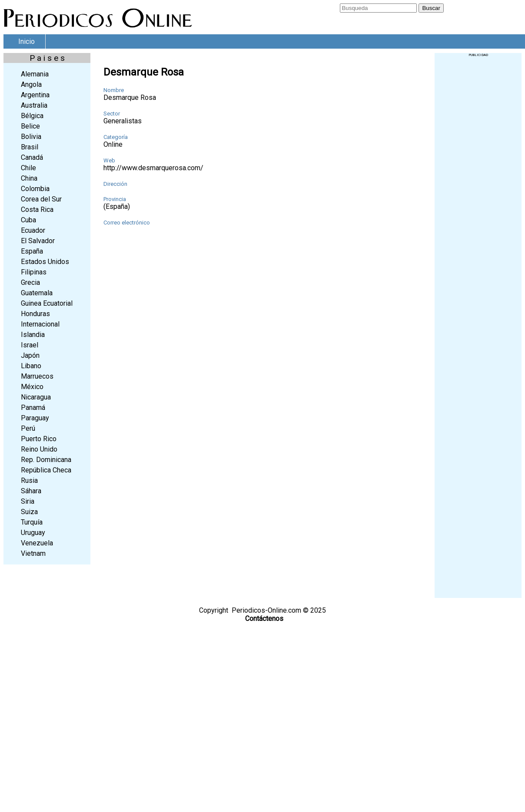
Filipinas (34, 272)
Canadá (32, 157)
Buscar (431, 8)
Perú (28, 428)
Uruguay (33, 533)
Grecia (30, 282)
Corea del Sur (41, 199)
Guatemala (37, 293)
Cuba (28, 220)
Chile (28, 168)
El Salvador (38, 241)
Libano (31, 366)
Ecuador (33, 230)
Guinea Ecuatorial (47, 303)
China (29, 178)
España (32, 251)
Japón (30, 355)
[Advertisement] (478, 187)
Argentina (35, 95)
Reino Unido (39, 449)
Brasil (30, 147)
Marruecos (37, 376)
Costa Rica (37, 210)
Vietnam (33, 553)
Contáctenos (264, 619)
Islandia (33, 335)
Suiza (29, 512)
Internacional (40, 324)
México (32, 387)
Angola (31, 84)
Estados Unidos (45, 262)
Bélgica (32, 116)
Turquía (32, 522)
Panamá (33, 408)
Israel (30, 345)
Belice (30, 126)
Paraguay (35, 418)
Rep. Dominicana (46, 460)
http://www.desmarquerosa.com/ (153, 168)
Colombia (35, 189)
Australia (34, 105)
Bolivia (31, 137)
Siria (28, 501)
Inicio (27, 41)
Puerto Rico (39, 439)
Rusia (29, 480)
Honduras (35, 314)
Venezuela (37, 543)
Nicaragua (36, 397)
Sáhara (31, 491)
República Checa (46, 470)
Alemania (35, 74)
